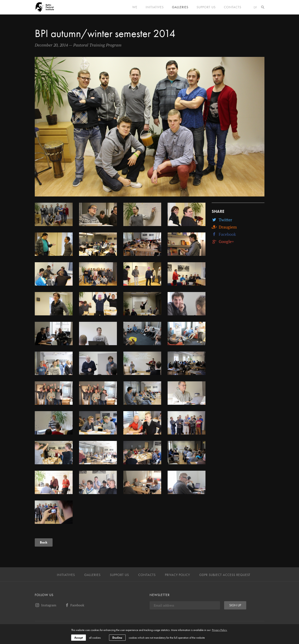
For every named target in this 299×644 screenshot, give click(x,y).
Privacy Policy (177, 575)
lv (255, 7)
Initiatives (155, 7)
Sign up (235, 605)
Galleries (180, 7)
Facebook (224, 234)
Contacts (233, 7)
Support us (206, 7)
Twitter (222, 220)
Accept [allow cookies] (79, 638)
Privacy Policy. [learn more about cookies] (220, 630)
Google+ (223, 241)
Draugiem (224, 227)
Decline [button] (117, 638)
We (135, 7)
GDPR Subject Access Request (225, 575)
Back (44, 542)
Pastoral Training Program (97, 45)
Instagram (46, 605)
